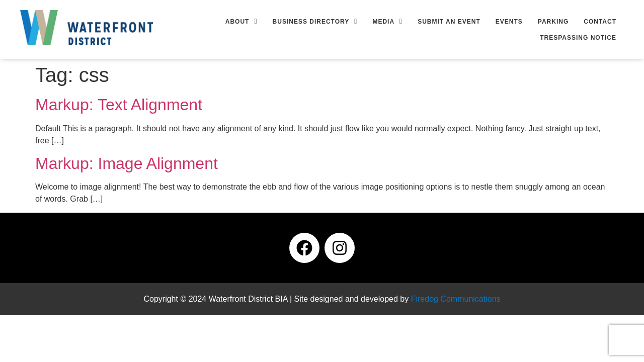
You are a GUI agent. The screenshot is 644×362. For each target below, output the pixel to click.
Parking (553, 22)
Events (509, 22)
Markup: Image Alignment (127, 163)
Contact (600, 22)
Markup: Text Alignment (119, 105)
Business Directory (315, 22)
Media (387, 22)
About (242, 22)
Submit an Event (449, 22)
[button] (242, 22)
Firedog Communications (456, 299)
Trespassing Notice (578, 38)
